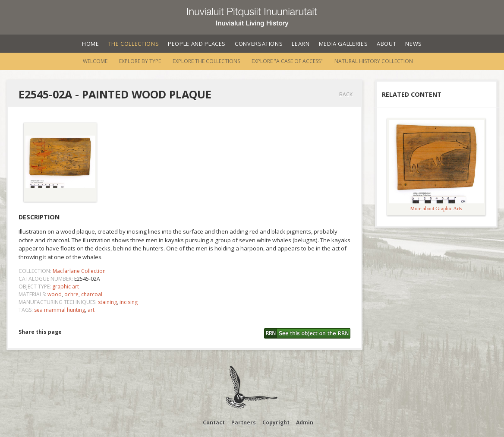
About (386, 44)
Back (346, 94)
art (91, 310)
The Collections (134, 44)
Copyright (276, 423)
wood (55, 294)
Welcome (95, 61)
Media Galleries (343, 44)
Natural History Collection (374, 61)
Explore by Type (140, 61)
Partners (244, 423)
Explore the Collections (206, 61)
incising (129, 302)
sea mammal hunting (60, 310)
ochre (71, 294)
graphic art (66, 287)
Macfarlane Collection (79, 271)
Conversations (259, 44)
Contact (214, 423)
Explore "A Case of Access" (287, 61)
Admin (305, 423)
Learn (301, 44)
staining (107, 302)
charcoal (92, 294)
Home (91, 44)
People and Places (197, 44)
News (414, 44)
